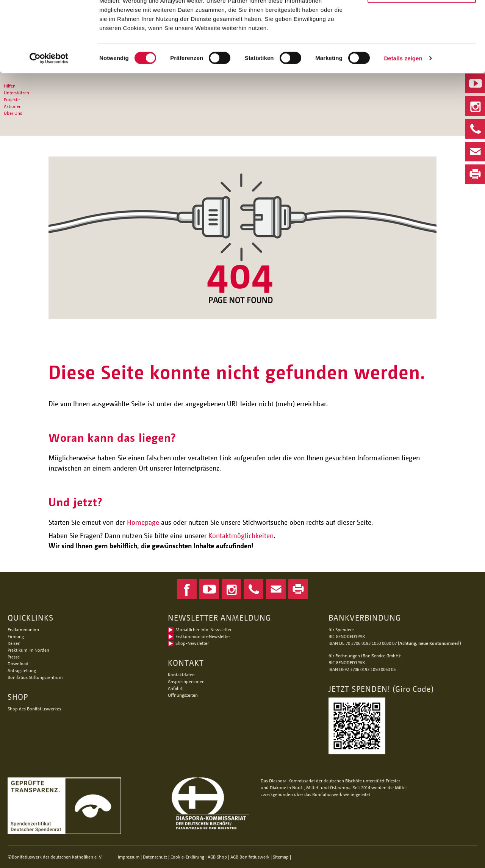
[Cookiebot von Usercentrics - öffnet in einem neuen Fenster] (49, 113)
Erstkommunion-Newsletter (203, 636)
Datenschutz (155, 857)
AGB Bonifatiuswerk (250, 857)
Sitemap (281, 857)
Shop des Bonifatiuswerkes (34, 709)
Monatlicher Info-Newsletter (203, 629)
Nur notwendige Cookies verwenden (422, 44)
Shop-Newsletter (192, 643)
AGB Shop (217, 857)
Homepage (143, 522)
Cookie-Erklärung (187, 857)
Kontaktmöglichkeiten (241, 535)
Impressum (129, 857)
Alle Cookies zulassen (422, 19)
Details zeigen (403, 113)
